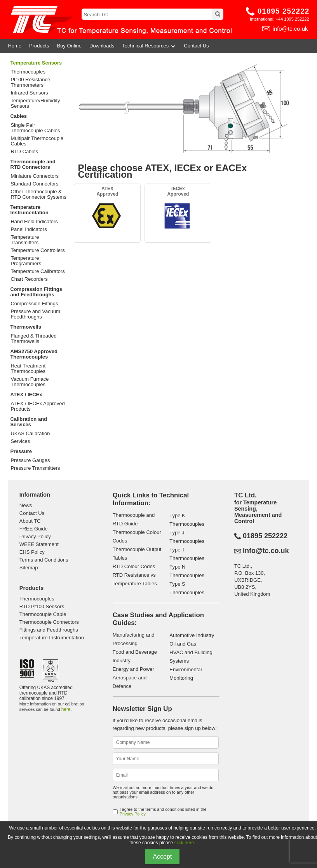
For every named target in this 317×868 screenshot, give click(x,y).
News (26, 505)
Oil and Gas (183, 644)
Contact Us (196, 46)
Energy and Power (133, 669)
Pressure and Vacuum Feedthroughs (35, 314)
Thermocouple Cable (43, 614)
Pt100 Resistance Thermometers (30, 82)
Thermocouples (28, 72)
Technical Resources (149, 46)
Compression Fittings (34, 304)
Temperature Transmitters (25, 240)
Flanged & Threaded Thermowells (33, 339)
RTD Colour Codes (134, 566)
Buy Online (69, 46)
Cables (18, 116)
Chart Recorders (29, 279)
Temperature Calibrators (37, 271)
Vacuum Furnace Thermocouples (30, 382)
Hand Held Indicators (34, 222)
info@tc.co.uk (290, 29)
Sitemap (29, 568)
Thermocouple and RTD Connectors (33, 164)
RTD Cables (24, 152)
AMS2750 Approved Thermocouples (34, 354)
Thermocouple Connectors (49, 622)
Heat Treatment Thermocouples (28, 369)
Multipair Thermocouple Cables (37, 141)
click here (184, 843)
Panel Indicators (29, 229)
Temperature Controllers (37, 250)
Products (39, 46)
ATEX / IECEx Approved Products (37, 406)
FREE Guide (34, 529)
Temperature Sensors (36, 63)
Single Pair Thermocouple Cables (35, 128)
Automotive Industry (192, 635)
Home (15, 46)
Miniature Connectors (35, 176)
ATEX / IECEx (26, 395)
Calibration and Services (29, 422)
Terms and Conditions (44, 560)
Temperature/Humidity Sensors (35, 103)
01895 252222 (284, 11)
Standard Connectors (34, 184)
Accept (163, 857)
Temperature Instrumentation (29, 210)
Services (20, 441)
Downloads (102, 46)
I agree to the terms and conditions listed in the (163, 812)
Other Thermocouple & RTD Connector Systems (38, 194)
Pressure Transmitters (35, 468)
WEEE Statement (39, 544)
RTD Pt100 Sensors (42, 606)
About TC (30, 521)
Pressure (21, 451)
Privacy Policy (35, 536)
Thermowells (25, 327)
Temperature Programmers (26, 261)
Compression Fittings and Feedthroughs (36, 292)
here (66, 709)
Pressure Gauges (30, 460)
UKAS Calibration (30, 434)
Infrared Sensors (29, 93)
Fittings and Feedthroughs (49, 630)
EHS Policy (32, 552)
